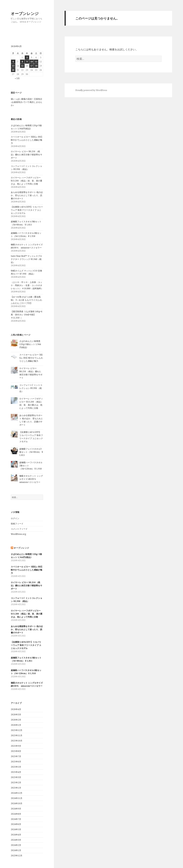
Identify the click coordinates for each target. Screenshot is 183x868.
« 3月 (17, 78)
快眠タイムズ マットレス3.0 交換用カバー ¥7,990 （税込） (26, 272)
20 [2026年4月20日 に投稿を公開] (13, 70)
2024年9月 (16, 809)
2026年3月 (16, 715)
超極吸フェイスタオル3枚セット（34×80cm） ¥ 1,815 (26, 223)
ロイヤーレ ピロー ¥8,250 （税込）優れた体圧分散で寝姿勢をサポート (27, 155)
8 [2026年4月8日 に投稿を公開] (22, 62)
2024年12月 (17, 793)
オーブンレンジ (25, 13)
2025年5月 (16, 767)
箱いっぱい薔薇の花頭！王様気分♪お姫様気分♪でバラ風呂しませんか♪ (27, 102)
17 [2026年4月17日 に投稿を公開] (32, 66)
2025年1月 (16, 788)
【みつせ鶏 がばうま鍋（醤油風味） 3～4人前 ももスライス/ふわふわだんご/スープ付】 (26, 300)
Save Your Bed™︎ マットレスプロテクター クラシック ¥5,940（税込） (26, 259)
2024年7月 (16, 819)
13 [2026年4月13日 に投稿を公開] (13, 66)
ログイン (15, 518)
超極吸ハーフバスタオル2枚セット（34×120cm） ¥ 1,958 (26, 235)
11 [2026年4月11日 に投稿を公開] (36, 62)
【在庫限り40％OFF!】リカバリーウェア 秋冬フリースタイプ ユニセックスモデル (27, 210)
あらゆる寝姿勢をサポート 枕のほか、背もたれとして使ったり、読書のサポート (27, 195)
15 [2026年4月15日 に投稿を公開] (22, 66)
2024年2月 (16, 845)
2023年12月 (17, 856)
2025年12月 (17, 730)
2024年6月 (16, 824)
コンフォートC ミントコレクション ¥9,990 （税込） (26, 168)
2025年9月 (16, 746)
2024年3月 (16, 840)
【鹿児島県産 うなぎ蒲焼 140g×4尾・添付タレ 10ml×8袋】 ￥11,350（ (27, 315)
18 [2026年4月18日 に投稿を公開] (36, 66)
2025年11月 (17, 735)
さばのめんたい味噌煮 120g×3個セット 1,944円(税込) (26, 127)
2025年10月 (17, 741)
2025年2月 (16, 782)
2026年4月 (16, 709)
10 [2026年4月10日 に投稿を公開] (32, 62)
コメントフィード (19, 529)
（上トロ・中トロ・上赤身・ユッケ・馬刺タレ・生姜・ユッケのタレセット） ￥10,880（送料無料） (27, 285)
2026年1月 (16, 725)
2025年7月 (16, 756)
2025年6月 (16, 762)
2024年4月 (16, 835)
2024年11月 (17, 798)
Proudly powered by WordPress (91, 90)
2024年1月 (16, 850)
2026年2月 (16, 720)
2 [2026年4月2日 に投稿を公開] (27, 57)
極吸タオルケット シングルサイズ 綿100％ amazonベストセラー (27, 246)
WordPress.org (18, 534)
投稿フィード (17, 524)
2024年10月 (17, 803)
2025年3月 (16, 777)
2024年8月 (16, 814)
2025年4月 (16, 772)
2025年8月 (16, 751)
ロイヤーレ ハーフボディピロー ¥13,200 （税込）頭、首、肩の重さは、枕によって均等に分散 (27, 181)
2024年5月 (16, 829)
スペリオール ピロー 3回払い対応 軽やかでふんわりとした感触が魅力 (27, 140)
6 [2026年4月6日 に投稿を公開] (13, 62)
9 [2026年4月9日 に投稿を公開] (27, 62)
